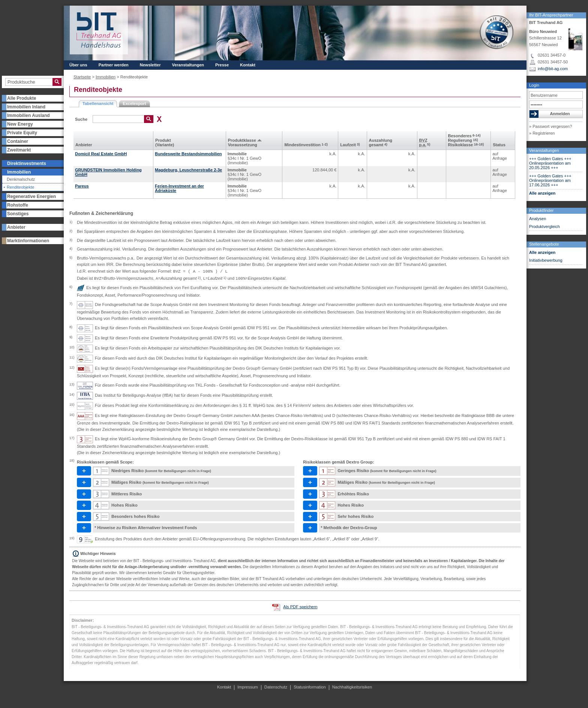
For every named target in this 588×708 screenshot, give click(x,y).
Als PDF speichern (300, 607)
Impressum (247, 687)
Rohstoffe (18, 205)
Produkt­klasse (242, 140)
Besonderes (464, 136)
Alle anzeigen (542, 193)
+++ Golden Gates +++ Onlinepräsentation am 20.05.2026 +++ (550, 163)
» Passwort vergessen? (550, 126)
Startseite (82, 77)
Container (18, 141)
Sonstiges (18, 214)
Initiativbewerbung (546, 260)
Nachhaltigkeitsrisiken (352, 687)
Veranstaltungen (544, 150)
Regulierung (463, 140)
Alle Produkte (22, 98)
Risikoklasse (466, 145)
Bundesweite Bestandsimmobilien (188, 154)
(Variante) (165, 145)
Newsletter (150, 65)
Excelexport (134, 103)
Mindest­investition (306, 145)
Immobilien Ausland (28, 115)
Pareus (82, 186)
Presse (222, 65)
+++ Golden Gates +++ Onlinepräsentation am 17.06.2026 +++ (550, 180)
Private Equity (22, 133)
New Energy (20, 124)
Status (499, 145)
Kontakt (248, 65)
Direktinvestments (27, 163)
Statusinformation (310, 687)
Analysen (538, 219)
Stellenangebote (544, 244)
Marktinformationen (28, 241)
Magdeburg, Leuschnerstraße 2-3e (188, 170)
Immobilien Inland (26, 107)
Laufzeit (350, 145)
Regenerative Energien (31, 196)
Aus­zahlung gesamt (381, 142)
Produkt (163, 140)
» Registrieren (542, 133)
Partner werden (114, 65)
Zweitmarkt (19, 150)
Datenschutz (276, 687)
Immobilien (19, 172)
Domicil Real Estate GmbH (101, 154)
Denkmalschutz (21, 179)
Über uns (78, 65)
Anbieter (16, 227)
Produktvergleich (544, 226)
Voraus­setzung (243, 145)
